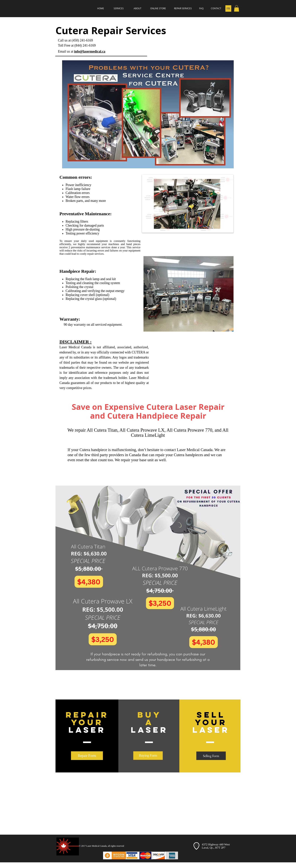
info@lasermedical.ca (90, 51)
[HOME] (101, 8)
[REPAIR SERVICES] (183, 8)
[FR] (228, 8)
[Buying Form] (148, 756)
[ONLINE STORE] (158, 8)
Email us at (66, 51)
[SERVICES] (119, 8)
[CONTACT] (216, 8)
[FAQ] (201, 8)
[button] (237, 8)
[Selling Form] (211, 756)
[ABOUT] (137, 8)
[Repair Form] (87, 756)
